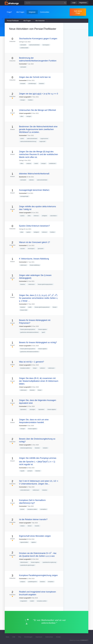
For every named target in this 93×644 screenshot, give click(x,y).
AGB (14, 637)
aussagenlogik (24, 196)
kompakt (23, 84)
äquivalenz (23, 409)
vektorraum (23, 265)
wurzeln (22, 249)
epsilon (22, 216)
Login (74, 3)
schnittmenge (32, 84)
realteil (32, 601)
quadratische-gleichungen (27, 565)
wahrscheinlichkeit (34, 45)
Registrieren (83, 3)
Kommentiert (23, 64)
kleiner (30, 526)
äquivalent (41, 409)
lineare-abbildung (35, 265)
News (7, 637)
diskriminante (24, 562)
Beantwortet (23, 177)
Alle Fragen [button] (20, 12)
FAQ (20, 637)
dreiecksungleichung (26, 448)
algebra (34, 542)
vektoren (42, 368)
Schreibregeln (28, 637)
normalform (43, 509)
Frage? (9, 12)
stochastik (23, 45)
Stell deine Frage (78, 12)
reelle (30, 307)
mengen (23, 100)
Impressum (39, 637)
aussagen (32, 409)
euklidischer (52, 163)
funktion (30, 100)
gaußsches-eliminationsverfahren (29, 332)
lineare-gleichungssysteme (45, 284)
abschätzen (53, 216)
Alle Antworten (40, 21)
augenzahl (42, 141)
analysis (29, 163)
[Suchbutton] (65, 3)
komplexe (51, 582)
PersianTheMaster (13, 21)
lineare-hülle (24, 310)
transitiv (37, 526)
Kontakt (58, 637)
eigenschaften (24, 542)
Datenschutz (49, 637)
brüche (22, 509)
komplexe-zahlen (25, 368)
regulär (22, 471)
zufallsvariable (24, 48)
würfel (22, 139)
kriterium (36, 216)
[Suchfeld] (45, 3)
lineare (55, 307)
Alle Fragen (27, 21)
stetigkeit (44, 216)
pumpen (30, 471)
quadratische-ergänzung (49, 562)
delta (29, 216)
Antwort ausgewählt (25, 97)
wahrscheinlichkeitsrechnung (28, 141)
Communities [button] (45, 12)
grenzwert (41, 249)
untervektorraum (25, 490)
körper (35, 368)
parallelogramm (33, 582)
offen (22, 116)
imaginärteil (23, 601)
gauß (43, 332)
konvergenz (46, 45)
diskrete (31, 180)
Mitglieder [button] (32, 12)
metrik (36, 163)
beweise (41, 84)
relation (22, 526)
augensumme (44, 139)
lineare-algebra (43, 329)
